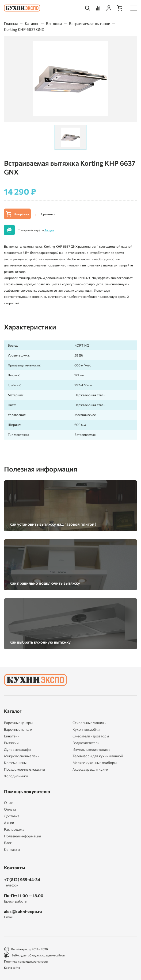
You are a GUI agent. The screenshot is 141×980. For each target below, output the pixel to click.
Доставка (12, 816)
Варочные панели (18, 729)
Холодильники (16, 776)
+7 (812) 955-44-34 (22, 879)
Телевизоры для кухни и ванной (98, 756)
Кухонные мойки (86, 729)
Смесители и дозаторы (91, 736)
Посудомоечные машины (24, 769)
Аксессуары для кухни (90, 769)
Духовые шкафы (18, 749)
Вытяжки (54, 23)
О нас (8, 803)
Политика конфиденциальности (26, 961)
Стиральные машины (89, 723)
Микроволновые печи (22, 756)
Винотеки (12, 736)
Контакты (12, 850)
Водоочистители (86, 743)
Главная (11, 23)
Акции (49, 230)
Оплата (10, 809)
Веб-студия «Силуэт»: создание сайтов (34, 955)
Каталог (32, 23)
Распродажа (14, 829)
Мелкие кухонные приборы (95, 763)
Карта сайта (12, 968)
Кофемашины (15, 763)
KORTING (82, 345)
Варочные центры (18, 723)
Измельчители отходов (91, 749)
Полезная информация (22, 836)
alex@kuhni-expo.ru (23, 911)
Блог (8, 843)
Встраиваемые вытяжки (90, 23)
